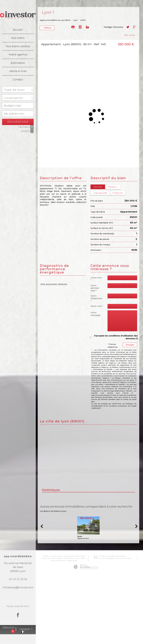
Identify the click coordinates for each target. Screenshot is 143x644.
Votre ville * (97, 306)
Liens (77, 628)
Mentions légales (56, 628)
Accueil (18, 30)
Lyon (75, 20)
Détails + (113, 187)
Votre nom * (96, 279)
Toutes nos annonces (57, 630)
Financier (118, 193)
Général (98, 187)
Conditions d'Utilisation (118, 406)
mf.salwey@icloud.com (18, 587)
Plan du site (45, 628)
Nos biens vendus (18, 46)
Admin (82, 628)
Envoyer (130, 345)
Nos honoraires (68, 628)
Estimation (18, 63)
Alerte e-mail (18, 71)
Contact (18, 79)
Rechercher (18, 122)
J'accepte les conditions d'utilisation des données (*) (116, 337)
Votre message (95, 314)
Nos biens (18, 38)
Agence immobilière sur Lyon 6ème (55, 20)
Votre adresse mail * (95, 288)
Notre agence (18, 54)
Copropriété (100, 193)
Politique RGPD (71, 630)
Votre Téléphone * (96, 298)
